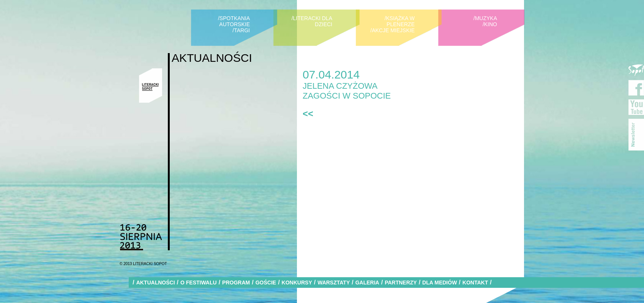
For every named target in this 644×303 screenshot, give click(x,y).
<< (308, 114)
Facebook (636, 88)
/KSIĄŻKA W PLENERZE (400, 21)
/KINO (490, 24)
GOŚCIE (266, 283)
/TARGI (241, 30)
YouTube (636, 107)
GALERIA (367, 283)
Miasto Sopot (636, 68)
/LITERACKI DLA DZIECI (312, 21)
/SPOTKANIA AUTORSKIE (234, 21)
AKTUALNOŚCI (156, 283)
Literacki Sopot (151, 86)
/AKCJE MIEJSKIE (392, 30)
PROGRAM (236, 283)
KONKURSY (297, 283)
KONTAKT (475, 283)
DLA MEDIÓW (440, 283)
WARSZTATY (334, 283)
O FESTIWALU (199, 283)
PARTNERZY (401, 283)
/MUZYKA (485, 18)
